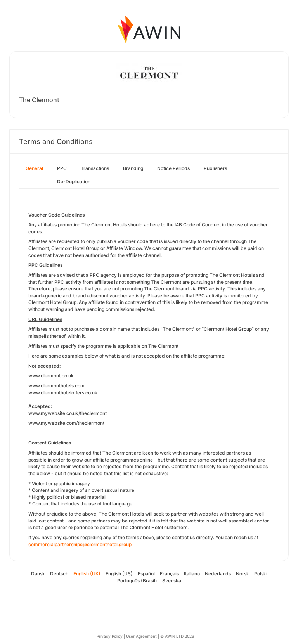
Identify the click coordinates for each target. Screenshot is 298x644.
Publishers (215, 168)
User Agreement (141, 636)
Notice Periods (173, 168)
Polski (261, 574)
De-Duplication (74, 181)
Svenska (172, 581)
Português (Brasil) (137, 581)
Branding (133, 168)
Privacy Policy (110, 636)
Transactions (95, 168)
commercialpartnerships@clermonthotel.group (80, 544)
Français (169, 574)
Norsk (243, 574)
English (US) (119, 574)
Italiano (192, 574)
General (34, 168)
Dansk (38, 574)
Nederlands (218, 574)
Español (146, 574)
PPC (62, 168)
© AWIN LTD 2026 (177, 636)
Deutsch (59, 574)
